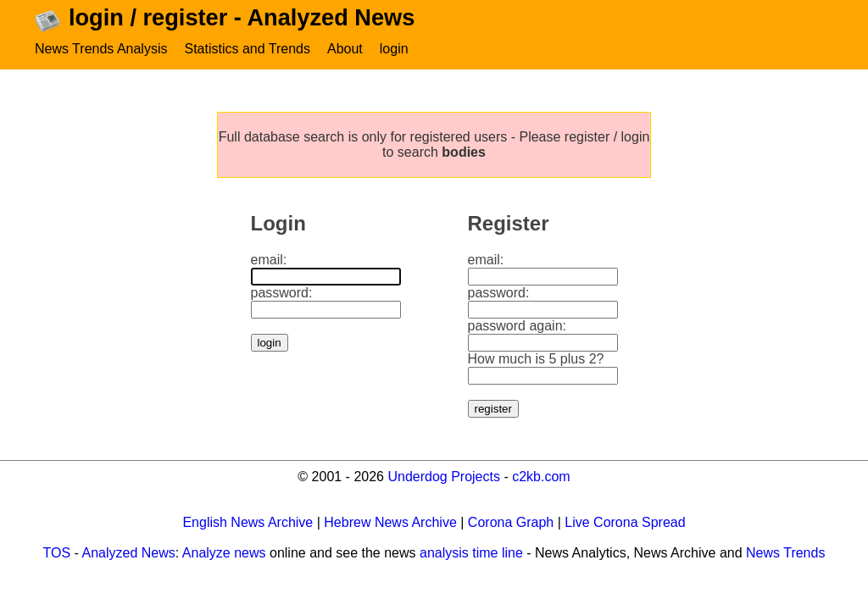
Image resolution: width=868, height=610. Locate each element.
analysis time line (471, 553)
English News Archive (248, 522)
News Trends (785, 553)
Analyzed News (129, 553)
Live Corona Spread (625, 522)
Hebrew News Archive (390, 522)
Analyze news (224, 553)
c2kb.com (541, 477)
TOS (57, 553)
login (394, 49)
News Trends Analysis (101, 49)
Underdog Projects (444, 477)
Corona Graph (511, 522)
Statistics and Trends (247, 49)
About (345, 49)
